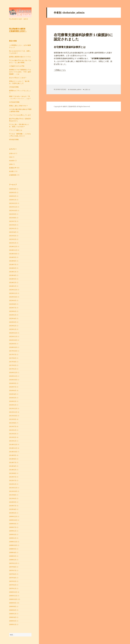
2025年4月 (13, 232)
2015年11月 (13, 412)
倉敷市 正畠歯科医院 (69, 106)
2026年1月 (13, 200)
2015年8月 (13, 423)
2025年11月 (13, 207)
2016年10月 (13, 380)
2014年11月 (13, 448)
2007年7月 (13, 570)
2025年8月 (13, 218)
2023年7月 (13, 308)
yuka (11, 164)
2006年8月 (13, 606)
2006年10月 (13, 599)
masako (12, 161)
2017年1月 (13, 369)
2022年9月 (13, 344)
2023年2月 (13, 326)
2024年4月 (13, 275)
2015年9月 (13, 419)
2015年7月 (13, 426)
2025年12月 (13, 203)
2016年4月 (13, 394)
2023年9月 (13, 300)
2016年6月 (13, 390)
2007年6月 (13, 574)
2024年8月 (13, 261)
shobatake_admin (75, 89)
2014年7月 (13, 462)
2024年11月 (13, 250)
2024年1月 (13, 286)
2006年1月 (13, 624)
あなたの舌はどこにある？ (18, 78)
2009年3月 (13, 534)
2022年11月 (13, 336)
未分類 (11, 171)
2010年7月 (13, 506)
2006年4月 (13, 617)
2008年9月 (13, 549)
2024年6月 (13, 268)
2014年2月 (13, 470)
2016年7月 (13, 387)
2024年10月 (13, 254)
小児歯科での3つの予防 (17, 66)
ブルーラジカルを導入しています (20, 115)
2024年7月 (13, 264)
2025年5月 (13, 228)
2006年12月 (13, 592)
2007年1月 (13, 588)
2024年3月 (13, 279)
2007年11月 (13, 563)
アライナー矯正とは (16, 130)
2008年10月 (13, 545)
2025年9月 (13, 214)
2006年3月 (13, 621)
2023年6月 (13, 311)
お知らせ (12, 153)
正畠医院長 (13, 175)
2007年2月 (13, 585)
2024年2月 (13, 282)
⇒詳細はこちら (60, 70)
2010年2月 (13, 513)
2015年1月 (13, 441)
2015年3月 (13, 434)
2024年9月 (13, 257)
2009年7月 (13, 527)
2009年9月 (13, 524)
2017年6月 (13, 358)
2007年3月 (13, 581)
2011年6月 (13, 498)
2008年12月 (13, 542)
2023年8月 (13, 304)
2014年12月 (13, 444)
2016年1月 (13, 405)
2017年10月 (13, 351)
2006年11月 (13, 596)
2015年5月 (13, 430)
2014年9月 (13, 455)
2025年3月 (13, 236)
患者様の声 (13, 168)
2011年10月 (13, 491)
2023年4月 (13, 318)
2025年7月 (13, 221)
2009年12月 (13, 516)
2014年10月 (13, 452)
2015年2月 (13, 437)
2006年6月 (13, 610)
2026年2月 (13, 196)
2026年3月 (13, 192)
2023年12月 (13, 290)
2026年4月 (13, 189)
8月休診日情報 (14, 139)
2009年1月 (13, 538)
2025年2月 (13, 239)
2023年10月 (13, 297)
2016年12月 (13, 372)
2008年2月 (13, 560)
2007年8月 (13, 567)
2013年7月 (13, 477)
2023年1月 (13, 329)
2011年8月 (13, 495)
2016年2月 (13, 401)
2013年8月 (13, 473)
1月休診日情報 (14, 87)
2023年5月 (13, 315)
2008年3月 (13, 556)
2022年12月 (13, 333)
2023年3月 (13, 322)
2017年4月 (13, 362)
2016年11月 (13, 376)
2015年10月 (13, 416)
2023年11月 (13, 293)
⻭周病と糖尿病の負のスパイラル (20, 57)
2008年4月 (13, 552)
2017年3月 (13, 365)
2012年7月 (13, 480)
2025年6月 (13, 225)
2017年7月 (13, 354)
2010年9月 (13, 502)
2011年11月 (13, 488)
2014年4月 (13, 466)
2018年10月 (13, 347)
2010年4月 (13, 509)
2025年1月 (13, 243)
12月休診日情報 (14, 102)
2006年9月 (13, 603)
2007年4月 (13, 578)
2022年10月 (13, 340)
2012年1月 (13, 484)
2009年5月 (13, 531)
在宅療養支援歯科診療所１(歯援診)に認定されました (83, 37)
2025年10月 (13, 210)
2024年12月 (13, 246)
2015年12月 (13, 408)
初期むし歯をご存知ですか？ (19, 106)
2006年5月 (13, 614)
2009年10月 (13, 520)
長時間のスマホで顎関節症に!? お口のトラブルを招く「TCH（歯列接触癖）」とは (20, 72)
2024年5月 (13, 272)
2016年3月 (13, 398)
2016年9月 (13, 383)
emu (11, 157)
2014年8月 (13, 459)
